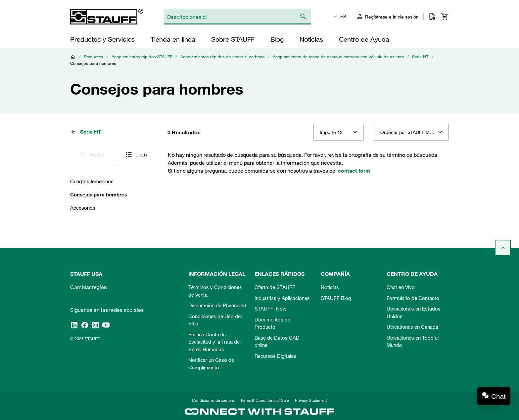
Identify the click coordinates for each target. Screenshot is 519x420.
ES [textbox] (343, 17)
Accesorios (83, 208)
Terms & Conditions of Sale (264, 400)
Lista (136, 154)
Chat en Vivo (401, 287)
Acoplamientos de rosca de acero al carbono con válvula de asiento (338, 57)
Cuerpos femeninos (92, 181)
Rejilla (92, 154)
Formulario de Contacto (413, 298)
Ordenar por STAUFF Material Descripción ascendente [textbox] (411, 132)
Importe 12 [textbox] (331, 132)
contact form (354, 171)
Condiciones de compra (213, 400)
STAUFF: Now (270, 309)
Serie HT (420, 57)
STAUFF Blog (336, 298)
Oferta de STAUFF (275, 287)
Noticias (330, 287)
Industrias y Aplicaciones (282, 298)
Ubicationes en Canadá (412, 327)
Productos (94, 57)
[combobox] (338, 132)
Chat (498, 396)
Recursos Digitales (275, 356)
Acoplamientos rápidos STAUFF (142, 57)
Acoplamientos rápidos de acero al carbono (222, 57)
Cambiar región (89, 287)
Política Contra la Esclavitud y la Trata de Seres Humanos (214, 342)
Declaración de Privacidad (217, 305)
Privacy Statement (311, 400)
